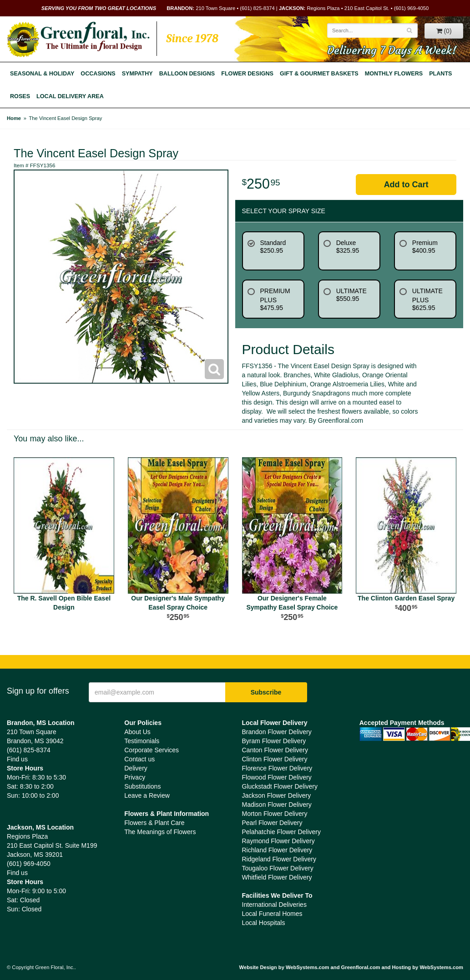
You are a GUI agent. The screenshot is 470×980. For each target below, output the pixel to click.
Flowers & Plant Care (154, 823)
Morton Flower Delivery (275, 814)
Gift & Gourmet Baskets (319, 74)
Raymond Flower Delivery (278, 841)
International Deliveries (274, 905)
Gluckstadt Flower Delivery (280, 786)
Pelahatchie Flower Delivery (282, 832)
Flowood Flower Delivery (277, 777)
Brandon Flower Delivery (277, 732)
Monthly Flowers (394, 74)
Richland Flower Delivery (277, 850)
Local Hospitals (264, 923)
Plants (440, 74)
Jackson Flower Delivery (277, 795)
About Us (137, 732)
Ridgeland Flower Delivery (279, 859)
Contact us (139, 759)
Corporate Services (152, 750)
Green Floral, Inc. (78, 40)
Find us (17, 759)
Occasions (98, 74)
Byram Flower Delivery (274, 741)
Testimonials (142, 741)
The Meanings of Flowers (160, 832)
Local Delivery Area (70, 96)
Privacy (135, 777)
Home (14, 118)
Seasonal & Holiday (42, 74)
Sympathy (137, 74)
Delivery (136, 768)
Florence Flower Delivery (277, 768)
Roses (20, 96)
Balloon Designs (187, 74)
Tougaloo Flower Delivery (278, 868)
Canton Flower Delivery (275, 750)
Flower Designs (247, 74)
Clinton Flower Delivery (275, 759)
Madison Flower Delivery (277, 805)
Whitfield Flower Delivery (277, 877)
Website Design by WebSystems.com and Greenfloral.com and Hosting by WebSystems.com (351, 967)
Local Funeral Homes (272, 914)
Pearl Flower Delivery (272, 823)
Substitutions (142, 786)
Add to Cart (406, 185)
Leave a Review (147, 795)
